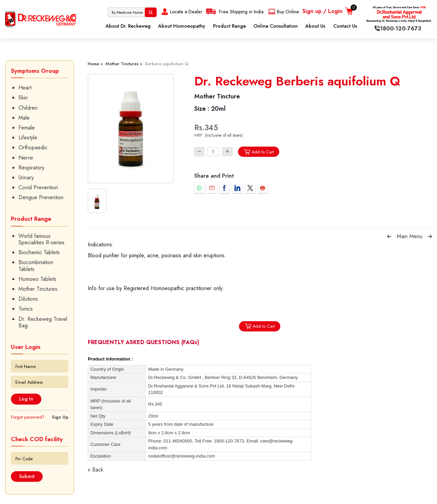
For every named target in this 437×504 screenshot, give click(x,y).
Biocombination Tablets (36, 265)
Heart (25, 88)
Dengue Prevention (41, 197)
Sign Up (60, 417)
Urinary (26, 178)
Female (27, 128)
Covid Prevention (38, 187)
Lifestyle (28, 138)
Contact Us (345, 26)
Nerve (26, 158)
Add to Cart (259, 152)
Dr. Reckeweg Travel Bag (43, 322)
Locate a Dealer (181, 12)
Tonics (26, 309)
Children (28, 108)
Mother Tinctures (38, 289)
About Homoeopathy (182, 26)
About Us (315, 26)
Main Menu (410, 236)
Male (24, 118)
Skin (23, 98)
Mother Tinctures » (124, 64)
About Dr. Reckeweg (128, 26)
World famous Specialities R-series (41, 239)
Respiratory (31, 168)
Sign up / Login (322, 11)
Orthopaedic (33, 147)
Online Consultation (276, 26)
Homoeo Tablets (37, 279)
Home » (95, 64)
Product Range (229, 26)
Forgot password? (28, 417)
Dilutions (28, 299)
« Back (96, 470)
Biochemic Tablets (39, 252)
